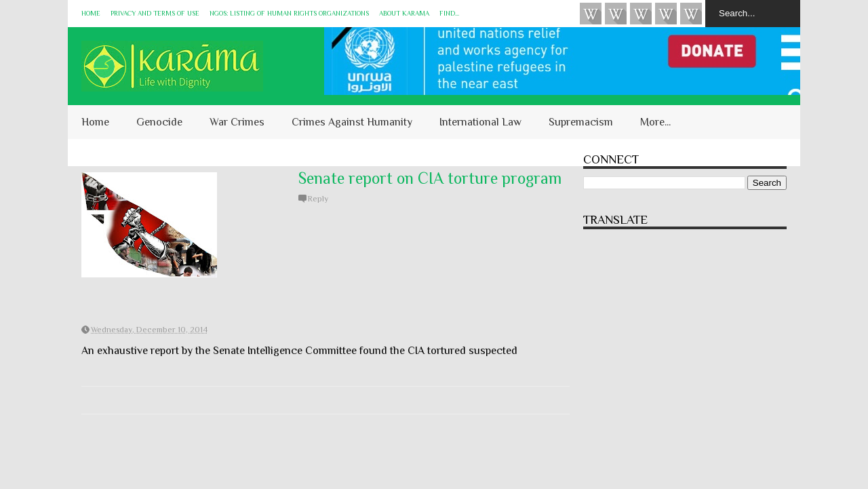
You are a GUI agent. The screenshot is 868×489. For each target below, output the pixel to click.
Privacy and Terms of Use (155, 13)
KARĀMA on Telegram (691, 14)
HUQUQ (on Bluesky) (616, 14)
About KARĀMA (404, 13)
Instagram (666, 14)
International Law (480, 122)
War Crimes (237, 122)
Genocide (159, 122)
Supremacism (581, 122)
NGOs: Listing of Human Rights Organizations (289, 13)
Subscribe (641, 14)
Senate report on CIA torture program (430, 178)
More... (655, 122)
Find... (449, 13)
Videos (591, 14)
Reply (318, 199)
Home (91, 13)
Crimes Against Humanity (352, 122)
